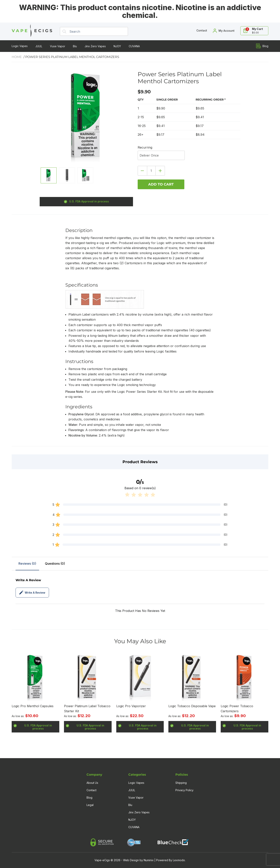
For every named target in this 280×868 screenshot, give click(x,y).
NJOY (117, 46)
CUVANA (134, 46)
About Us (92, 783)
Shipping (181, 783)
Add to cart (161, 184)
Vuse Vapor (58, 46)
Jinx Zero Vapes (95, 46)
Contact (91, 790)
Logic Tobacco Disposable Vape (192, 706)
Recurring (145, 147)
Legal (90, 805)
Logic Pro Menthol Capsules (33, 706)
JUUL (39, 46)
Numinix (149, 860)
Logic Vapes (20, 46)
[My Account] (224, 31)
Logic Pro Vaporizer (131, 706)
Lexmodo (179, 860)
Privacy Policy (184, 790)
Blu (75, 46)
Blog (262, 46)
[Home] (32, 31)
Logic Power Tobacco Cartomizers (237, 709)
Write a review (32, 593)
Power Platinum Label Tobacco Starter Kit (87, 709)
